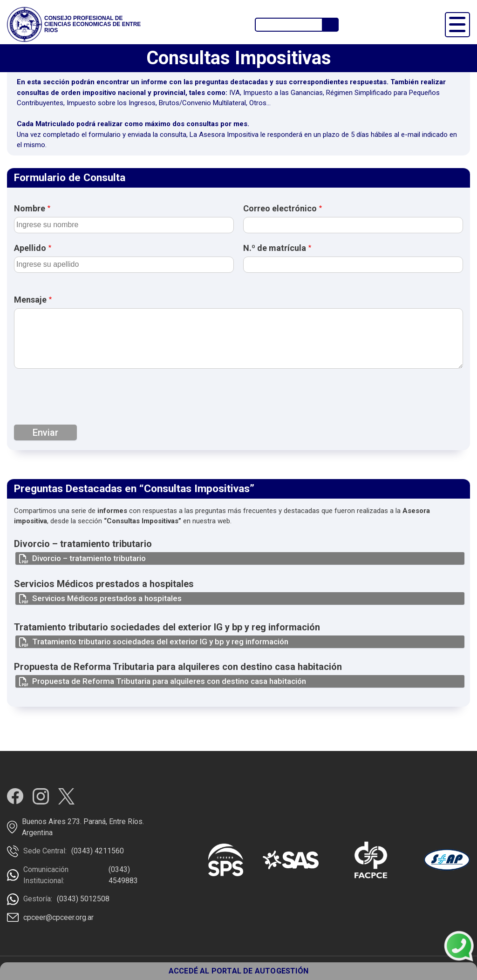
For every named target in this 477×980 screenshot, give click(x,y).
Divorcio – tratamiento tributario (89, 558)
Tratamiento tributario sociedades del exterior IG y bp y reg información (160, 642)
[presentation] (85, 399)
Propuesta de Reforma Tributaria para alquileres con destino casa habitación (169, 681)
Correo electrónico (280, 208)
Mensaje (30, 300)
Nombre (30, 208)
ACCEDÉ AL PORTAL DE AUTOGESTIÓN (238, 971)
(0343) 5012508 (83, 899)
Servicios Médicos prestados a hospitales (107, 598)
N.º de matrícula (275, 248)
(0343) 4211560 (98, 851)
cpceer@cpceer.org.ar (58, 917)
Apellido (30, 248)
